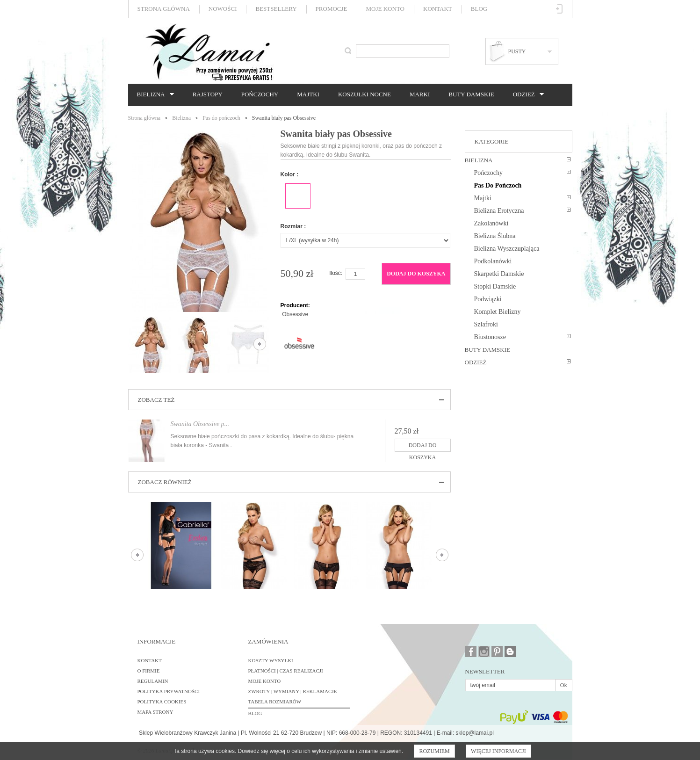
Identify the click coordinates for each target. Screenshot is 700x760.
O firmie (149, 671)
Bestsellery (276, 9)
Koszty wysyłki (271, 660)
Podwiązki (488, 299)
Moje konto (385, 9)
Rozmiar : (293, 226)
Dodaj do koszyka (416, 274)
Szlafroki (486, 324)
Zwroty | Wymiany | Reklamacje (293, 691)
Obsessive (295, 314)
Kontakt (438, 9)
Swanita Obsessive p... (200, 424)
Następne (260, 344)
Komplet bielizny (498, 312)
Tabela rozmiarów (275, 702)
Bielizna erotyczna (499, 211)
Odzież (526, 94)
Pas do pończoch (221, 118)
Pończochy (260, 94)
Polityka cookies (162, 702)
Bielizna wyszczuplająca (507, 249)
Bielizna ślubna (495, 236)
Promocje (332, 9)
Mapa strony (155, 712)
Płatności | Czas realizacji (286, 671)
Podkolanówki (493, 261)
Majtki (308, 94)
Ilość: (336, 273)
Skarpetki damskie (499, 274)
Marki (420, 94)
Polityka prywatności (169, 691)
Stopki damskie (495, 286)
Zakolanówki (491, 223)
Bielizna (153, 94)
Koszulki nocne (364, 94)
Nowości (223, 9)
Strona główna (164, 9)
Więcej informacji (498, 751)
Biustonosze (490, 337)
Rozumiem (434, 751)
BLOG (255, 713)
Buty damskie (471, 94)
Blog (479, 9)
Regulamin (153, 681)
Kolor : (290, 174)
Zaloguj (559, 9)
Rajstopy (208, 94)
